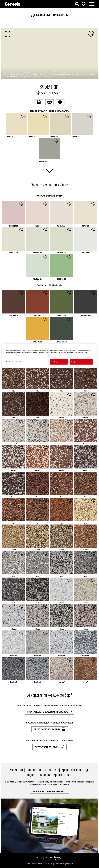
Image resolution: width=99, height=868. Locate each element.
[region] (49, 356)
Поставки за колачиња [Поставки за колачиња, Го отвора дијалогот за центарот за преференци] (15, 361)
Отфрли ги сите (59, 362)
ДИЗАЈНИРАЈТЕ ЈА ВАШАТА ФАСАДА (50, 791)
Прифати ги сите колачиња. (81, 362)
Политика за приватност (64, 864)
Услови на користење (34, 864)
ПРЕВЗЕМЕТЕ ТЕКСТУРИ (50, 747)
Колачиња (48, 864)
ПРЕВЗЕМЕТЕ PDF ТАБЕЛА (50, 729)
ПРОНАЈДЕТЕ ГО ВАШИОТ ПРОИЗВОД (49, 712)
